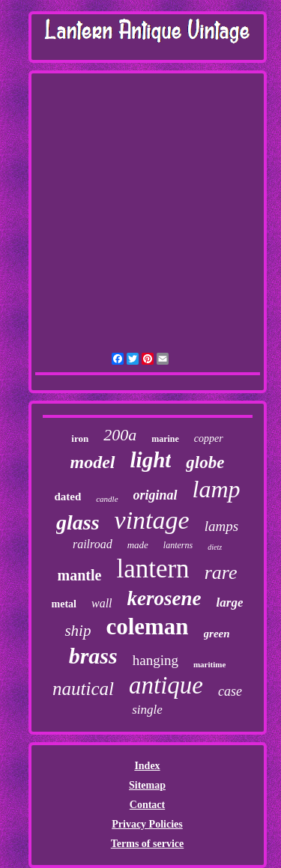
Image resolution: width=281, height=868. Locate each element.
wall (102, 603)
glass (78, 522)
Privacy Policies (147, 824)
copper (209, 438)
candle (107, 499)
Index (147, 766)
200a (120, 435)
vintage (152, 520)
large (230, 603)
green (217, 634)
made (138, 545)
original (155, 495)
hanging (155, 660)
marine (165, 439)
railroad (93, 544)
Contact (147, 805)
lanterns (178, 545)
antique (166, 685)
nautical (83, 689)
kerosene (164, 598)
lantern (152, 569)
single (147, 710)
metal (64, 604)
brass (93, 656)
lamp (217, 489)
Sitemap (147, 785)
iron (80, 438)
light (151, 460)
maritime (209, 664)
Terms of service (147, 844)
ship (78, 631)
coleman (147, 626)
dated (67, 497)
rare (221, 573)
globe (205, 462)
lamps (221, 526)
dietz (215, 547)
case (230, 691)
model (93, 462)
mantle (80, 575)
